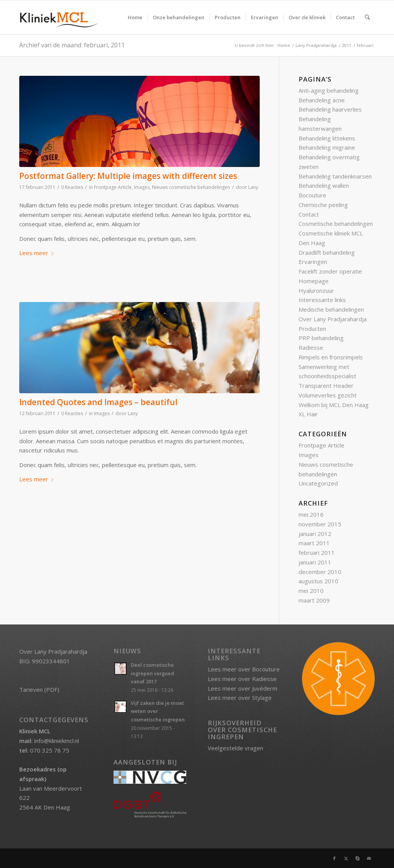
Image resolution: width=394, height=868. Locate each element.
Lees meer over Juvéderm (243, 688)
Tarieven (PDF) (39, 689)
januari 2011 (315, 562)
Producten (312, 329)
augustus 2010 (318, 581)
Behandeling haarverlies (330, 109)
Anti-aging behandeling (329, 90)
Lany (253, 187)
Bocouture (312, 195)
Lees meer (37, 253)
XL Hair (308, 414)
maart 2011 (314, 543)
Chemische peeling (323, 205)
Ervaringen (313, 262)
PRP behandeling (321, 338)
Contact (309, 214)
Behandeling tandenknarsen (335, 176)
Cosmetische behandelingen (336, 224)
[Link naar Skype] (357, 858)
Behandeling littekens (327, 138)
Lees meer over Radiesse (242, 679)
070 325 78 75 (50, 750)
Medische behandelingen (331, 309)
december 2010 (320, 572)
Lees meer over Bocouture (244, 669)
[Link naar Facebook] (334, 858)
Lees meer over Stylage (240, 698)
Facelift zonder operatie (330, 271)
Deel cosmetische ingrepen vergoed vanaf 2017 (153, 673)
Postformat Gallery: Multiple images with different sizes (128, 176)
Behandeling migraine (327, 147)
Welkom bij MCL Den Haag (334, 405)
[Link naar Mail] (369, 858)
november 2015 (320, 524)
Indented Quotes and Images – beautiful (98, 402)
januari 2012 (315, 534)
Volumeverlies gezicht (328, 395)
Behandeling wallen (324, 185)
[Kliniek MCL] (58, 17)
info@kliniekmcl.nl (57, 741)
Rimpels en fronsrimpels (331, 357)
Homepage (314, 281)
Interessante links (322, 300)
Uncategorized (318, 483)
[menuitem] (135, 17)
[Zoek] (367, 17)
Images (142, 187)
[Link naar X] (346, 858)
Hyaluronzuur (316, 290)
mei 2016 (311, 514)
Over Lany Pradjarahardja (333, 319)
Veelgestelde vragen (235, 748)
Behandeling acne (322, 100)
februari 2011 (317, 553)
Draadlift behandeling (327, 252)
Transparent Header (326, 386)
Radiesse (311, 347)
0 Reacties (72, 187)
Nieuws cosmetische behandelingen (191, 187)
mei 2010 (311, 591)
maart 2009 (314, 600)
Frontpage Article (113, 187)
